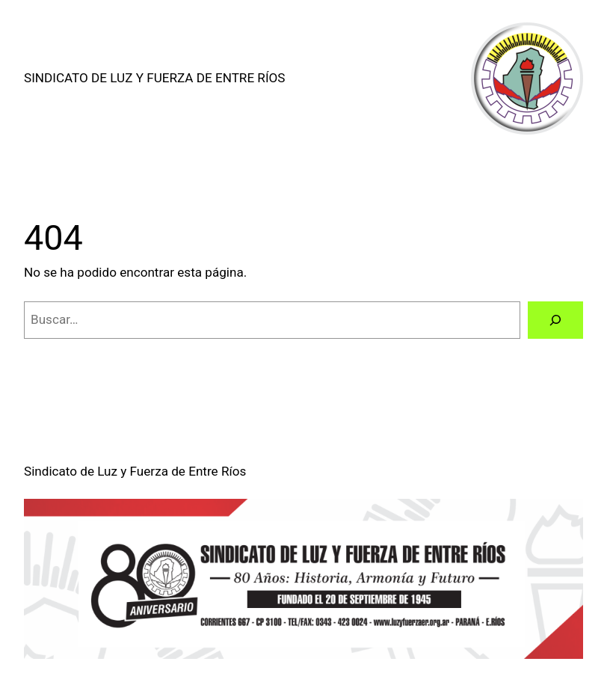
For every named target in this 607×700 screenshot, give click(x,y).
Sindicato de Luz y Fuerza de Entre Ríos (155, 78)
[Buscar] (555, 320)
